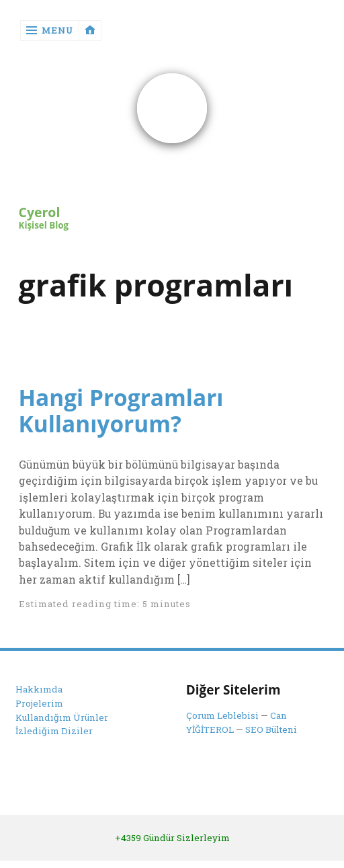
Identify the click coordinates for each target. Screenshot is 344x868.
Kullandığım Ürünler (62, 717)
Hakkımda (39, 689)
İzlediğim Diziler (54, 731)
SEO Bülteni (271, 729)
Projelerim (39, 703)
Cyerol (40, 213)
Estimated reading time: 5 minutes (105, 604)
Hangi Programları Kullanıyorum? (121, 410)
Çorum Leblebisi (222, 715)
